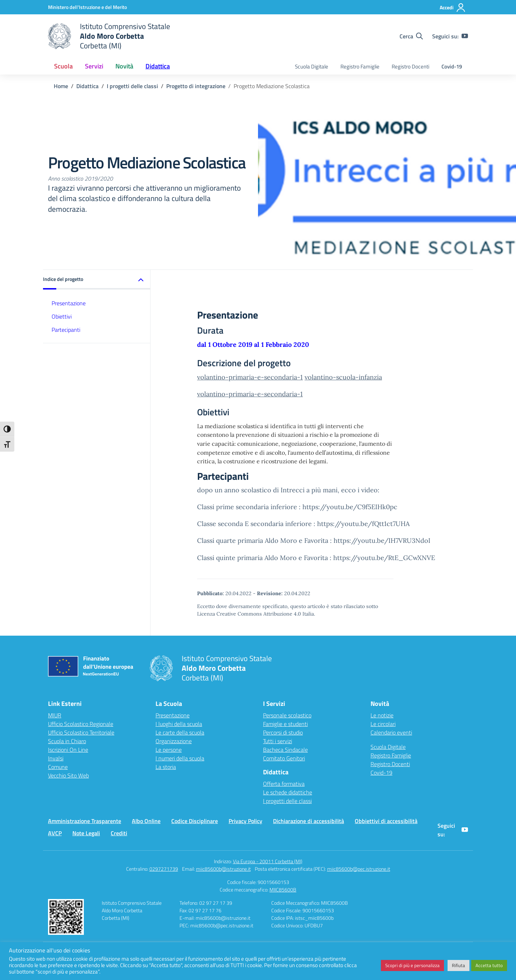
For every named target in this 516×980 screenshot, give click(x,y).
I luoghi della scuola (179, 724)
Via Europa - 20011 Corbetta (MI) (268, 861)
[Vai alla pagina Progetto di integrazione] (196, 86)
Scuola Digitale (312, 66)
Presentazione (69, 303)
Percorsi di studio (283, 732)
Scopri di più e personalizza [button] (412, 965)
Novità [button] (124, 66)
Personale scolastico (287, 715)
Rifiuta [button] (458, 965)
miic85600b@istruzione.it (223, 869)
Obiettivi (62, 316)
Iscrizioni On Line (68, 750)
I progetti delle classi (287, 801)
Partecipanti (66, 330)
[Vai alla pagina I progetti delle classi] (132, 86)
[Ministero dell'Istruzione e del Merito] (87, 7)
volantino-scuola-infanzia (343, 377)
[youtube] (465, 36)
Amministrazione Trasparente (85, 821)
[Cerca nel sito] (411, 36)
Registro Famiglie (360, 66)
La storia (166, 767)
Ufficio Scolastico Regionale (81, 724)
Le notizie (382, 715)
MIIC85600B (283, 890)
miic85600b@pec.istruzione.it (359, 869)
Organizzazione (174, 741)
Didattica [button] (158, 66)
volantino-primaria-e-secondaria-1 (250, 377)
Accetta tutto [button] (489, 965)
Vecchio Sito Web (68, 775)
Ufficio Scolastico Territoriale (81, 732)
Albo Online (146, 821)
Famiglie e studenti (285, 724)
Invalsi (56, 758)
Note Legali (86, 833)
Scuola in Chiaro (67, 741)
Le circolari (383, 724)
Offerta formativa (284, 784)
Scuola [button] (63, 66)
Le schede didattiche (288, 792)
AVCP (55, 833)
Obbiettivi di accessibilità (386, 821)
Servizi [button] (94, 66)
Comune (58, 767)
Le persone (169, 750)
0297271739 (164, 869)
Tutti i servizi (278, 741)
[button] (97, 280)
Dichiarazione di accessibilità (309, 821)
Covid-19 (452, 66)
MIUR (55, 715)
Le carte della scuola (180, 732)
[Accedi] (453, 8)
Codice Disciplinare (195, 821)
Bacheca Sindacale (285, 750)
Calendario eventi (391, 732)
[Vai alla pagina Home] (61, 86)
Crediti (119, 833)
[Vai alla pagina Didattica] (87, 86)
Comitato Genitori (284, 758)
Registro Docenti (410, 66)
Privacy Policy (245, 821)
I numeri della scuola (180, 758)
